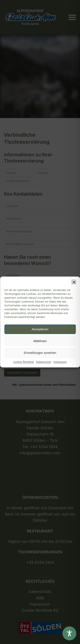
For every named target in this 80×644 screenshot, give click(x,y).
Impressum (60, 362)
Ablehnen (40, 341)
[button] (74, 282)
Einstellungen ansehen (40, 353)
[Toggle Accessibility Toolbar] (69, 633)
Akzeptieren (40, 329)
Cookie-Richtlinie (23, 362)
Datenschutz (44, 362)
